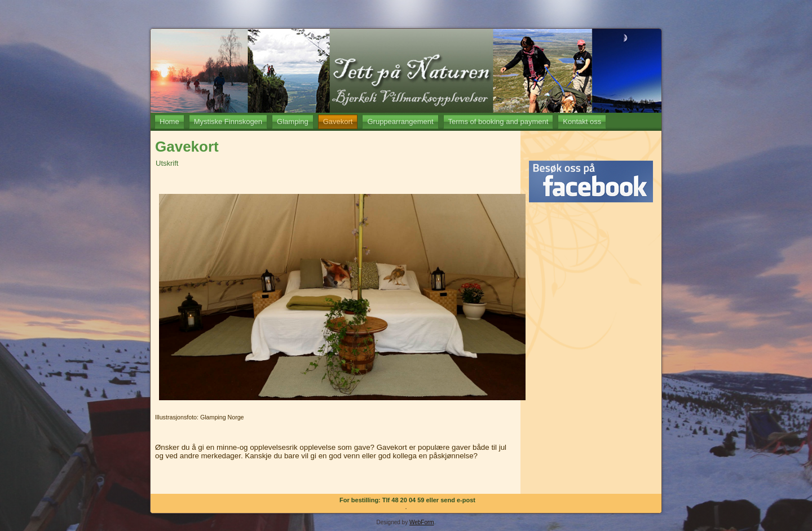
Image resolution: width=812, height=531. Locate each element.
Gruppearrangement (400, 121)
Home (169, 121)
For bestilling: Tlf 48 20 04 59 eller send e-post (407, 500)
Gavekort (338, 121)
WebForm (422, 522)
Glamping (293, 121)
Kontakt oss (582, 121)
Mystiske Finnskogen (228, 121)
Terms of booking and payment (498, 121)
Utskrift (167, 163)
